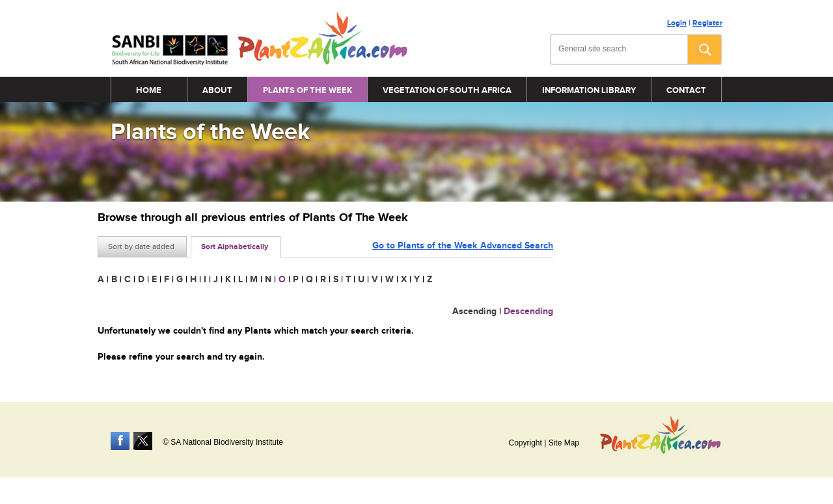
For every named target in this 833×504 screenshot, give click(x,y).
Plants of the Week (307, 90)
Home (149, 90)
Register (707, 23)
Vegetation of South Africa (447, 90)
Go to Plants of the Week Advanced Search (463, 245)
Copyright (525, 443)
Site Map (564, 443)
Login (677, 23)
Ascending (474, 311)
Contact (686, 90)
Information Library (589, 90)
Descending (528, 311)
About (217, 90)
